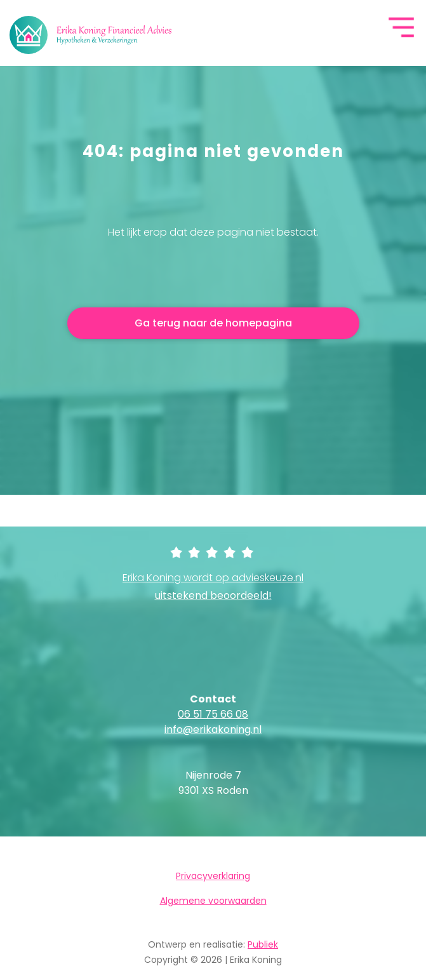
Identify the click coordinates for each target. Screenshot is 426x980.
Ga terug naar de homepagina (213, 323)
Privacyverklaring (213, 876)
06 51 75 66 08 (213, 714)
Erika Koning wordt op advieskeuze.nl (213, 587)
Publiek (263, 944)
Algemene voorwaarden (213, 901)
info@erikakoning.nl (213, 729)
